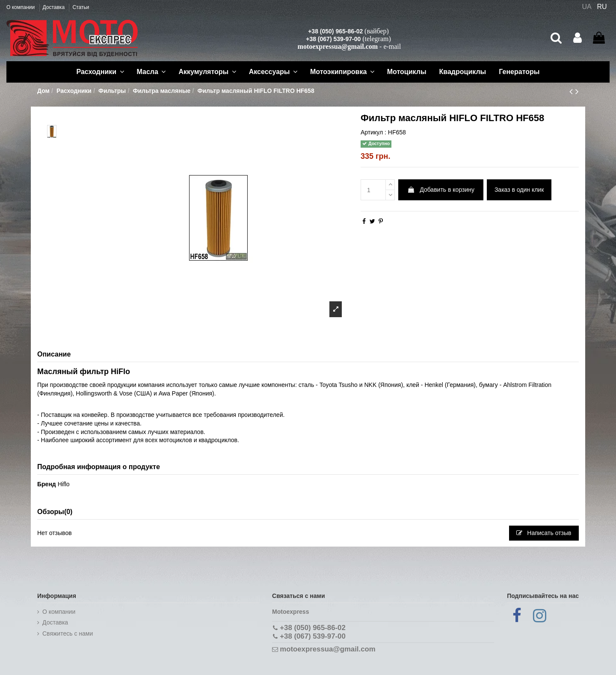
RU (602, 7)
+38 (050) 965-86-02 (335, 31)
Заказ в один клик (519, 190)
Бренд (47, 484)
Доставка (55, 7)
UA (586, 7)
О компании (21, 7)
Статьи (81, 7)
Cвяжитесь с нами (68, 633)
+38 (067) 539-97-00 (333, 39)
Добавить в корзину (441, 190)
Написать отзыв (544, 533)
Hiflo (64, 484)
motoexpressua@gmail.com (338, 46)
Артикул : (373, 132)
